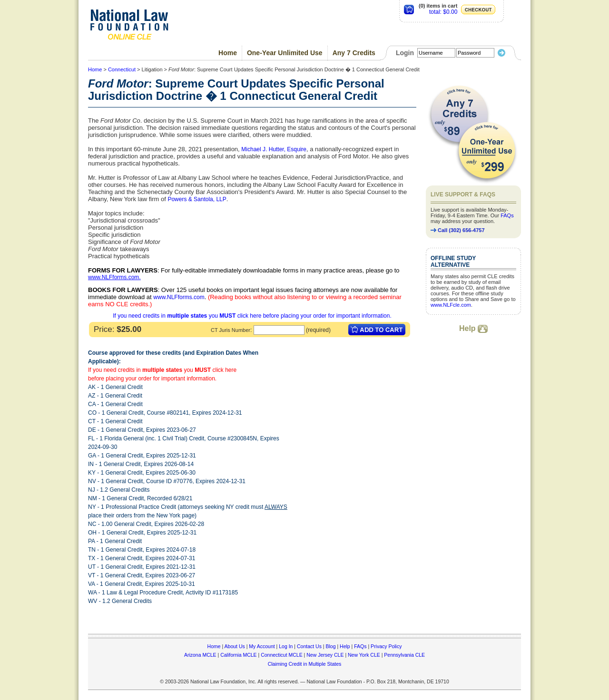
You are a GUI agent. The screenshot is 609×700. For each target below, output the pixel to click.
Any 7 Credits (354, 53)
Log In (286, 646)
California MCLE (238, 655)
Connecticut (122, 69)
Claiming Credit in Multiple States (305, 664)
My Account (262, 646)
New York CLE (364, 655)
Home (228, 53)
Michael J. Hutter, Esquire (274, 149)
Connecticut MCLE (282, 655)
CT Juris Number (231, 330)
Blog (330, 646)
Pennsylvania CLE (404, 655)
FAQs (507, 215)
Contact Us (309, 646)
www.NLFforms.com (113, 277)
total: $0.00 (443, 12)
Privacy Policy (386, 646)
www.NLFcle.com (451, 305)
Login (405, 53)
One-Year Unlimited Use (285, 53)
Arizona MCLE (200, 655)
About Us (235, 646)
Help (473, 328)
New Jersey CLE (325, 655)
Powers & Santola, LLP (197, 199)
